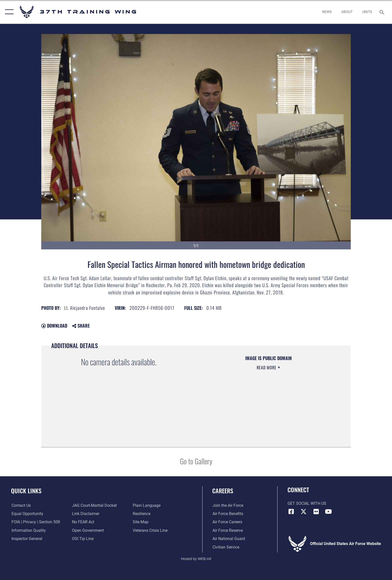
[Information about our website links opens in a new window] (86, 514)
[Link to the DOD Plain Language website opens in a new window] (147, 505)
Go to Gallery (196, 461)
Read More (267, 368)
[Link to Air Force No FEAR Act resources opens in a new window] (83, 522)
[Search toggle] (383, 12)
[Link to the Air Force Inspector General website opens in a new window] (26, 539)
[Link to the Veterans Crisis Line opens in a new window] (150, 530)
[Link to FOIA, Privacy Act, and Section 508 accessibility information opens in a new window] (35, 522)
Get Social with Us (307, 503)
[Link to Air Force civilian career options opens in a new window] (226, 547)
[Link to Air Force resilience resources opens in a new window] (142, 514)
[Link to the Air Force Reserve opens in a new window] (227, 530)
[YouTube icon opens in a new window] (328, 512)
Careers (223, 491)
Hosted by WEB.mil (196, 559)
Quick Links (26, 491)
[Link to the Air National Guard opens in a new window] (228, 539)
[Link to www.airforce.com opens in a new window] (228, 505)
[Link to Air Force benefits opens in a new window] (228, 514)
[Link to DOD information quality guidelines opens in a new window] (28, 530)
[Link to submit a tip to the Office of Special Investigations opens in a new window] (83, 539)
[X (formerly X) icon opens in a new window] (303, 512)
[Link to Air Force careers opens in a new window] (227, 522)
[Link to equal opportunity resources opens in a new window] (27, 514)
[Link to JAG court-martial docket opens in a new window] (94, 505)
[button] (8, 12)
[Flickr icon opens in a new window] (316, 512)
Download (54, 326)
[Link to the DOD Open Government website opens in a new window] (88, 530)
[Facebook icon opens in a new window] (291, 512)
